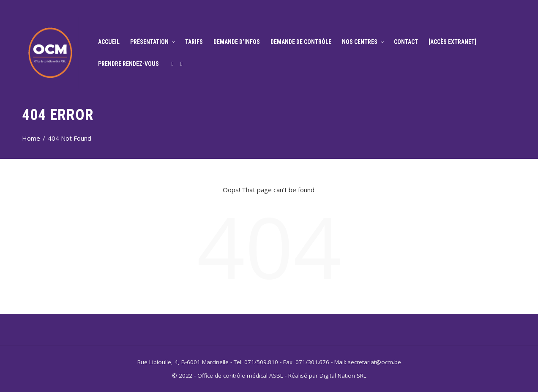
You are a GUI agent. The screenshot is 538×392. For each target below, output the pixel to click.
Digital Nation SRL (343, 376)
